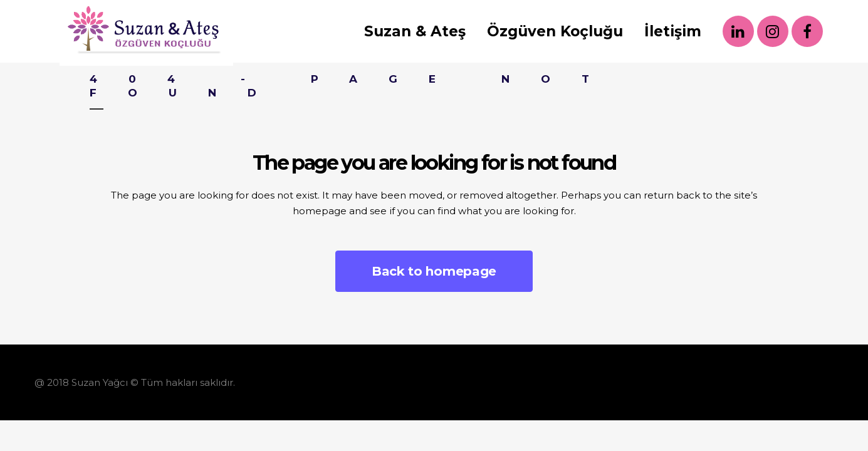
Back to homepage (434, 271)
